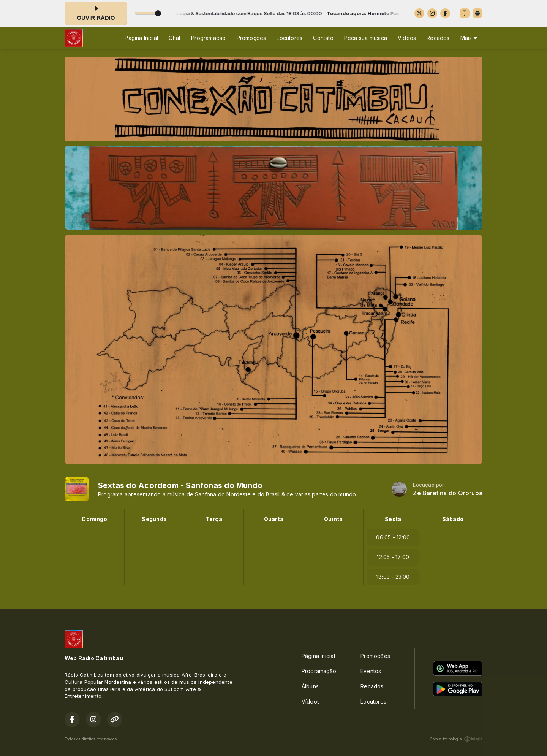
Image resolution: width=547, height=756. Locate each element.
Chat (175, 38)
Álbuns (310, 686)
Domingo (94, 519)
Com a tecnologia (456, 739)
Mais (469, 38)
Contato (323, 38)
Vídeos (407, 38)
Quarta (274, 519)
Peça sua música (366, 38)
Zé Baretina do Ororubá (448, 493)
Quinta (333, 519)
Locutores (289, 38)
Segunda (154, 519)
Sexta (393, 519)
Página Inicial (141, 38)
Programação (208, 38)
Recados (438, 38)
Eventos (371, 671)
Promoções (251, 38)
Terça (214, 519)
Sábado (453, 519)
